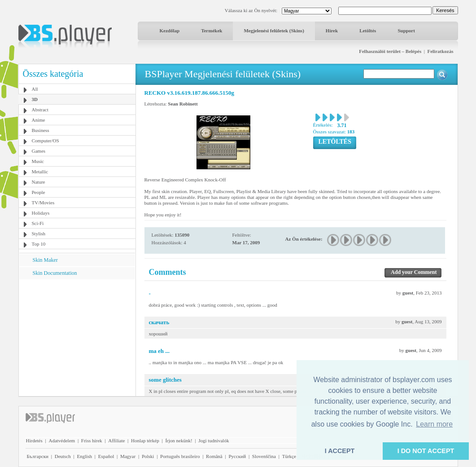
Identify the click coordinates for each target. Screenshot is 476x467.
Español (106, 456)
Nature (39, 182)
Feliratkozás (440, 51)
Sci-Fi (38, 223)
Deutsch (63, 456)
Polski (148, 456)
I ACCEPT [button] (340, 451)
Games (39, 151)
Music (38, 161)
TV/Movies (43, 203)
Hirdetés (34, 441)
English (84, 456)
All (35, 89)
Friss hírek (92, 441)
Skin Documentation (55, 273)
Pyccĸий (237, 456)
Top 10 (39, 244)
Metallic (40, 172)
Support (406, 31)
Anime (39, 120)
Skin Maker (45, 260)
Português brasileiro (180, 456)
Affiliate (116, 441)
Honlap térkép (145, 441)
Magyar (128, 456)
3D (35, 99)
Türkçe (289, 456)
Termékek (212, 31)
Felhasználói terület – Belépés (390, 51)
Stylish (39, 233)
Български (38, 456)
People (39, 192)
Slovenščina (264, 456)
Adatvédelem (62, 441)
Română (214, 456)
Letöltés (368, 31)
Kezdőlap (170, 31)
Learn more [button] (434, 424)
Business (41, 130)
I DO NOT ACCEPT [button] (426, 451)
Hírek (332, 31)
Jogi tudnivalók (214, 441)
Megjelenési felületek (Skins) (274, 31)
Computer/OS (46, 141)
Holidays (41, 213)
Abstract (40, 110)
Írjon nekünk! (179, 441)
